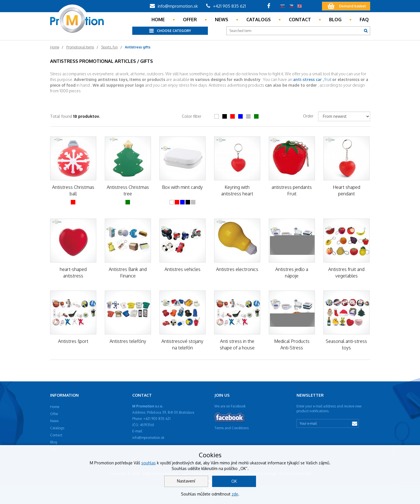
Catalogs (259, 20)
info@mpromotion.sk (174, 6)
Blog (335, 20)
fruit (328, 79)
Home (158, 20)
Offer (190, 20)
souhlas (149, 463)
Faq (364, 20)
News (222, 20)
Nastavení (186, 481)
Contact (300, 20)
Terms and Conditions (232, 428)
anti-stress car (307, 79)
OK (234, 481)
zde (235, 494)
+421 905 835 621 (226, 6)
